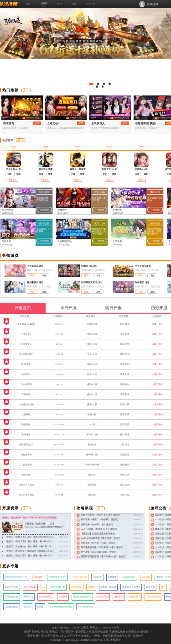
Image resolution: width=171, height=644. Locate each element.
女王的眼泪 (103, 597)
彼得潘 (40, 607)
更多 (26, 90)
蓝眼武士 (97, 577)
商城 (74, 4)
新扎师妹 (146, 577)
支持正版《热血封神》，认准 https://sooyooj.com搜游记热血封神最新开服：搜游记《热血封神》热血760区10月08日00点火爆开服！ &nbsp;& (45, 528)
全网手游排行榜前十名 (16, 577)
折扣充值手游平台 (57, 577)
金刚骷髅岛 (135, 597)
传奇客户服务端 (108, 587)
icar (44, 587)
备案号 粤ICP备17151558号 (66, 628)
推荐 (28, 4)
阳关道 (28, 607)
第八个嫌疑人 (46, 597)
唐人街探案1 (30, 587)
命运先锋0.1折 (58, 587)
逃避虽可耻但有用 (82, 597)
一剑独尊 (63, 597)
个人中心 (91, 4)
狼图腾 (91, 587)
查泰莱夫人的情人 (131, 587)
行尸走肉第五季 (85, 607)
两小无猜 (150, 587)
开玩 (32, 276)
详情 (44, 276)
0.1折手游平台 (153, 597)
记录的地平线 (11, 597)
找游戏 (44, 3)
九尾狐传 (112, 577)
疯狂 (163, 587)
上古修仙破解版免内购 (61, 607)
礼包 (59, 4)
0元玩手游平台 (79, 577)
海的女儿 (119, 597)
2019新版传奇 (129, 577)
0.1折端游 (38, 577)
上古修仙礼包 (11, 607)
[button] (91, 84)
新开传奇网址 (11, 587)
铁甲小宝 (29, 597)
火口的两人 (76, 587)
